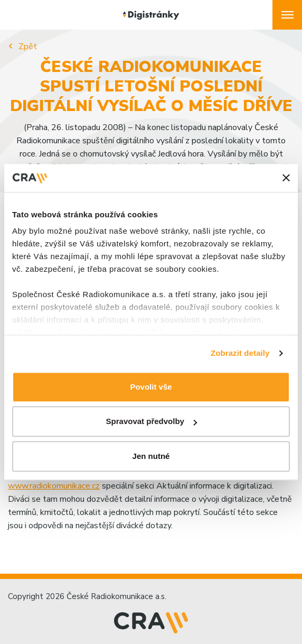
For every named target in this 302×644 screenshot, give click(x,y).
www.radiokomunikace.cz (54, 486)
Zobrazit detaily (240, 353)
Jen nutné (151, 456)
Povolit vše (151, 387)
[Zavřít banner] (286, 178)
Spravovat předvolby (152, 421)
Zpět (28, 47)
